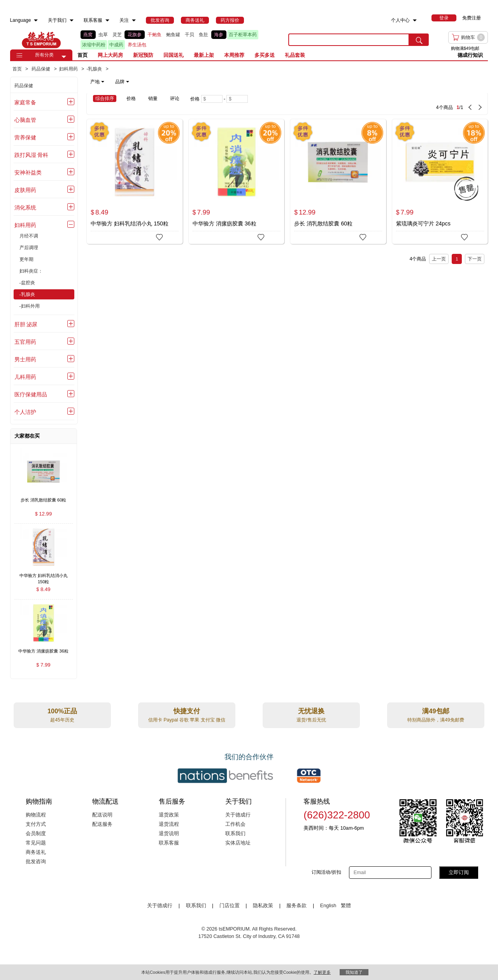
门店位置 (230, 906)
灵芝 (117, 35)
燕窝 (88, 35)
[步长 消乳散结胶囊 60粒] (338, 181)
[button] (64, 57)
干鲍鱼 (154, 35)
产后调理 (29, 248)
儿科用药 (25, 377)
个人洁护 (25, 412)
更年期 (26, 259)
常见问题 (36, 843)
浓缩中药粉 (94, 45)
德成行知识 (470, 55)
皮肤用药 (25, 190)
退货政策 (169, 815)
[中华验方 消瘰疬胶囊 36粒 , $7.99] (44, 652)
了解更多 (322, 972)
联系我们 (235, 834)
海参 (219, 35)
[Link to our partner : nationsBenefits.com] (225, 776)
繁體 (346, 906)
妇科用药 (25, 225)
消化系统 (25, 208)
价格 (131, 99)
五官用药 (25, 342)
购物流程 (36, 815)
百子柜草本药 (243, 35)
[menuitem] (36, 20)
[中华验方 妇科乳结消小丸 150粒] (135, 181)
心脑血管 (25, 120)
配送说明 (102, 815)
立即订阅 (459, 872)
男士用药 (25, 359)
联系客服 (169, 843)
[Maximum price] (237, 99)
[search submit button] (419, 40)
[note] (110, 82)
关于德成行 (238, 815)
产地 (97, 82)
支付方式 (36, 824)
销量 (153, 99)
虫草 (103, 35)
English (329, 906)
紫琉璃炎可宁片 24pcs (423, 223)
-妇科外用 (30, 306)
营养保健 (25, 137)
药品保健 (24, 86)
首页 (82, 55)
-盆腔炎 (27, 283)
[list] (179, 40)
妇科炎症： (31, 271)
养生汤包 (137, 45)
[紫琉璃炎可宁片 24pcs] (440, 181)
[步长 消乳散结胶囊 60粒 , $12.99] (44, 501)
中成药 (116, 45)
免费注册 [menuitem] (472, 18)
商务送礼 (36, 852)
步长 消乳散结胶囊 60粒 (323, 223)
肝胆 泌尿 (26, 324)
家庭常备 (25, 102)
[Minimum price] (212, 99)
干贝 (189, 35)
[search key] (349, 40)
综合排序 (105, 99)
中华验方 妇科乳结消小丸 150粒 (130, 223)
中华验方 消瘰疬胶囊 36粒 (224, 223)
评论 (175, 99)
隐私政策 (263, 906)
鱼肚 (203, 35)
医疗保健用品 (31, 394)
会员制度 (36, 834)
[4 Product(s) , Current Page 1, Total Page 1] (381, 104)
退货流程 (169, 824)
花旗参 (135, 35)
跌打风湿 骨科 (32, 155)
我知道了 (354, 972)
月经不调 (29, 236)
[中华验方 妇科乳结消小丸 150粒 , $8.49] (44, 576)
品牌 (122, 82)
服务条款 (296, 906)
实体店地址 (238, 843)
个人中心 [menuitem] (400, 20)
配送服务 (102, 824)
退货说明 (169, 834)
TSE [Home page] (41, 40)
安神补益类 (28, 172)
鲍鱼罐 (173, 35)
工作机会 (235, 824)
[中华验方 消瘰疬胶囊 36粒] (237, 181)
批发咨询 (36, 862)
